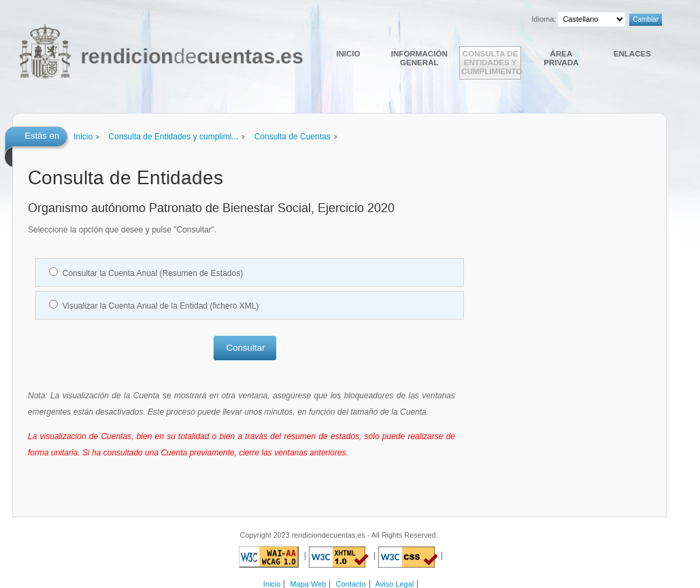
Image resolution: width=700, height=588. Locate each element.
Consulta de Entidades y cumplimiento (491, 62)
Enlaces (632, 53)
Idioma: (544, 19)
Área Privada (561, 58)
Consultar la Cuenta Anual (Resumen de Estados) (153, 273)
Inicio (348, 53)
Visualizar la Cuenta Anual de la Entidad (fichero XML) (161, 306)
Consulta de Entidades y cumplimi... (174, 137)
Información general (419, 58)
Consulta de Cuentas (293, 137)
